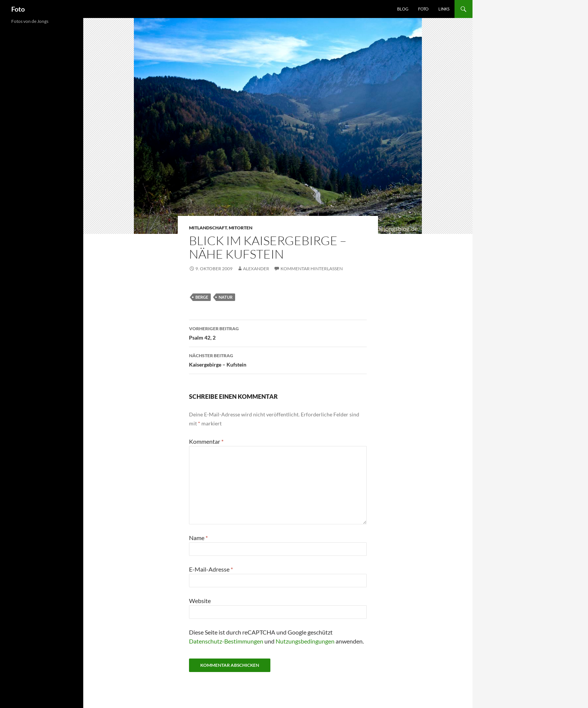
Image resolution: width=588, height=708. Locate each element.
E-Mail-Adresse (211, 569)
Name (198, 538)
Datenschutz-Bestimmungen (226, 641)
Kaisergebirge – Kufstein (278, 359)
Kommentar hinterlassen (312, 269)
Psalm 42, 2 (278, 332)
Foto (18, 9)
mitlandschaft (208, 228)
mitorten (241, 228)
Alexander (256, 269)
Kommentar (206, 441)
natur (226, 297)
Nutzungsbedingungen (305, 641)
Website (200, 601)
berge (202, 297)
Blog (403, 9)
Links (444, 9)
